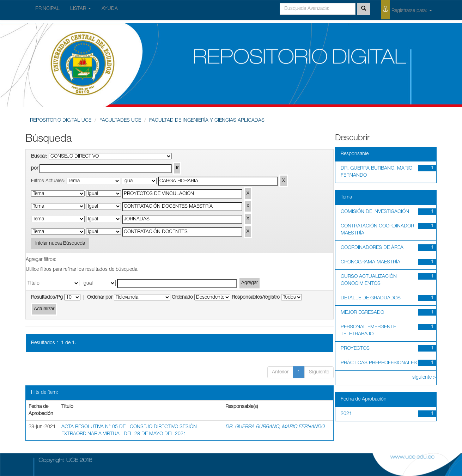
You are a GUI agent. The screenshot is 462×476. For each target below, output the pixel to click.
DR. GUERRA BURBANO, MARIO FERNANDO (275, 427)
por (35, 169)
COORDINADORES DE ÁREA (372, 248)
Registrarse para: (406, 10)
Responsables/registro (256, 298)
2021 (346, 414)
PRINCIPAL (47, 9)
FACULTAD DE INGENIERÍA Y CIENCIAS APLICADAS (207, 121)
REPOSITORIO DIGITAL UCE (61, 121)
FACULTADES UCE (120, 121)
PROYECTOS (355, 349)
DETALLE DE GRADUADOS (371, 298)
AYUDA (110, 9)
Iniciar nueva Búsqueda (60, 244)
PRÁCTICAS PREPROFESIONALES (379, 363)
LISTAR (81, 9)
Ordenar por (100, 298)
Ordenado (182, 298)
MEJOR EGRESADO (362, 313)
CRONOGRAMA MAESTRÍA (370, 262)
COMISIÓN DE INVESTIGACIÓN (375, 212)
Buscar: (39, 157)
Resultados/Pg (47, 298)
